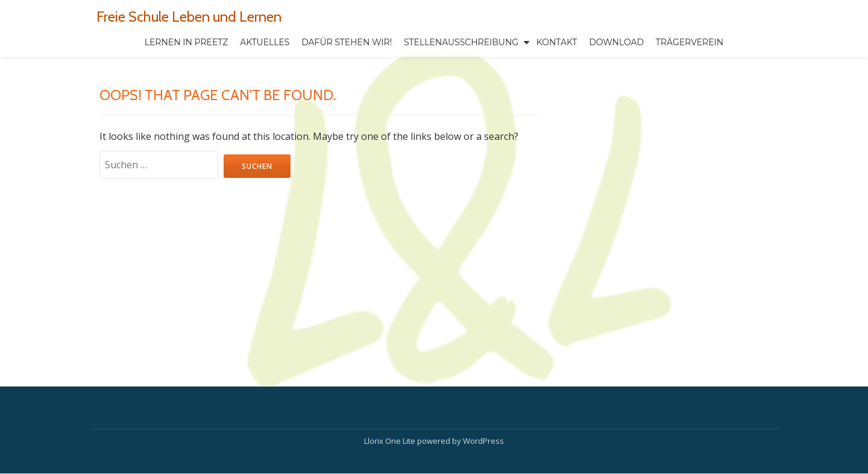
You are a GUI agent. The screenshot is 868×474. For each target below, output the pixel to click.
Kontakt (557, 42)
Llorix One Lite (391, 416)
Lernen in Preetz (187, 42)
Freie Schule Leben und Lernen (189, 17)
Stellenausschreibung (461, 42)
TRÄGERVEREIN (690, 42)
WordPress (483, 416)
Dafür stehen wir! (347, 42)
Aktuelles (265, 42)
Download (616, 42)
